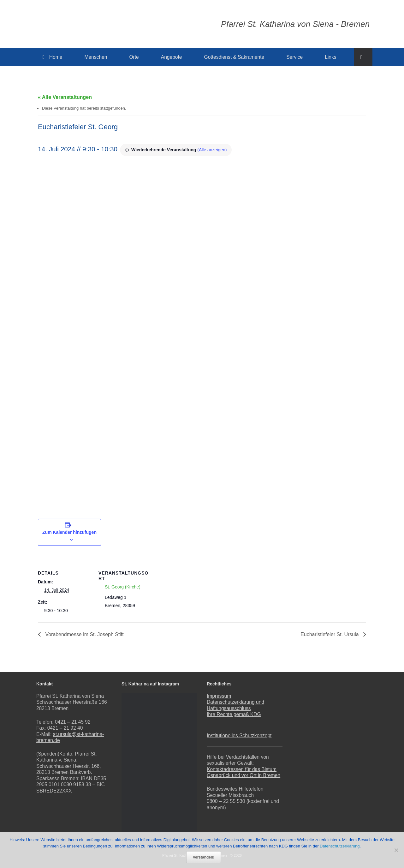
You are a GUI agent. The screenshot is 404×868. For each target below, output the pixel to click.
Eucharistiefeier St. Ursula (330, 634)
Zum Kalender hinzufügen (69, 532)
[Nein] (396, 850)
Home (52, 57)
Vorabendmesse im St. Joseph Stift (84, 634)
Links (330, 57)
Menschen (96, 57)
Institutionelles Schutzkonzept (239, 735)
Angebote (172, 57)
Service (294, 57)
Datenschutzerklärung (340, 846)
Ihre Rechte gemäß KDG (234, 714)
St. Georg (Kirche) (123, 587)
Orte (134, 57)
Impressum (219, 696)
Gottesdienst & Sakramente (234, 57)
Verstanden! (204, 857)
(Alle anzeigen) (212, 150)
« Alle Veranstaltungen (65, 97)
